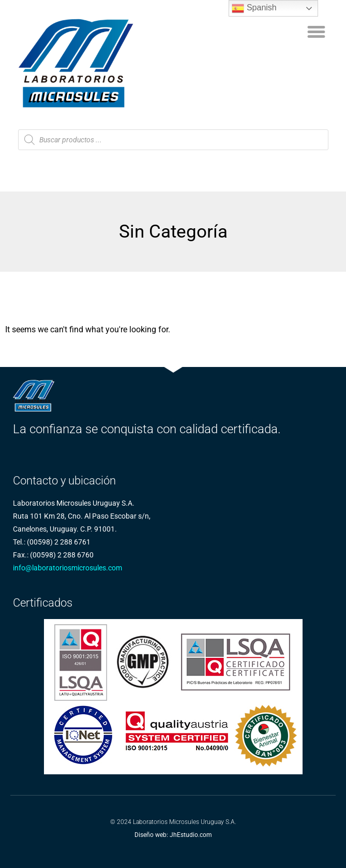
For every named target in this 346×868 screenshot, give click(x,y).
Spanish (254, 8)
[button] (316, 32)
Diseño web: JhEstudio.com (173, 835)
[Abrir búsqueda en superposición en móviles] (173, 140)
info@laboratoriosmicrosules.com (67, 568)
